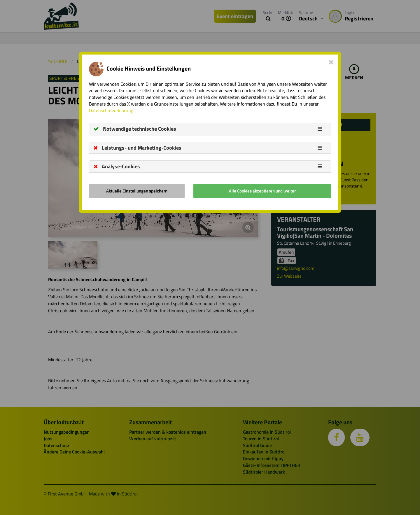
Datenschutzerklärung (111, 111)
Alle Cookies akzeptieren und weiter (262, 191)
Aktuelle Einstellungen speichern (137, 191)
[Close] (331, 62)
